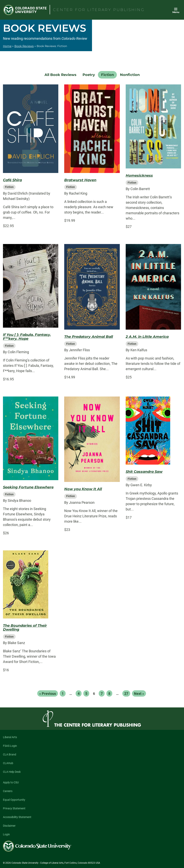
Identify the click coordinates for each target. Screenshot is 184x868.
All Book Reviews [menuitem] (60, 75)
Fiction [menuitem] (107, 75)
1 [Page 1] (63, 694)
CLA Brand (10, 754)
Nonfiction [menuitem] (130, 75)
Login (6, 834)
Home (7, 46)
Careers (8, 791)
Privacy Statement (14, 808)
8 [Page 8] (109, 694)
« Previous (48, 694)
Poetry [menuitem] (89, 75)
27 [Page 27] (126, 694)
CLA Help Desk (12, 772)
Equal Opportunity (14, 800)
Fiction (9, 187)
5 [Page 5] (86, 694)
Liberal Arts (10, 737)
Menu (176, 12)
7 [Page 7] (102, 694)
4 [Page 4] (79, 694)
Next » (139, 694)
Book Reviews (24, 46)
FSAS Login (10, 746)
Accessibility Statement (17, 817)
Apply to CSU (11, 782)
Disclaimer (9, 826)
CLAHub (8, 763)
